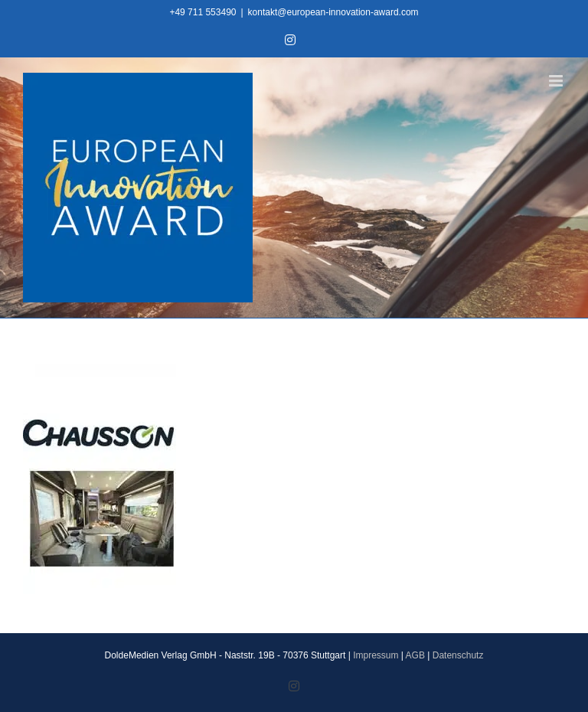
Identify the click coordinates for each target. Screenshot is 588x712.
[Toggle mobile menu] (557, 81)
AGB (415, 655)
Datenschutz (458, 655)
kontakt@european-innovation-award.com (333, 12)
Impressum (376, 655)
